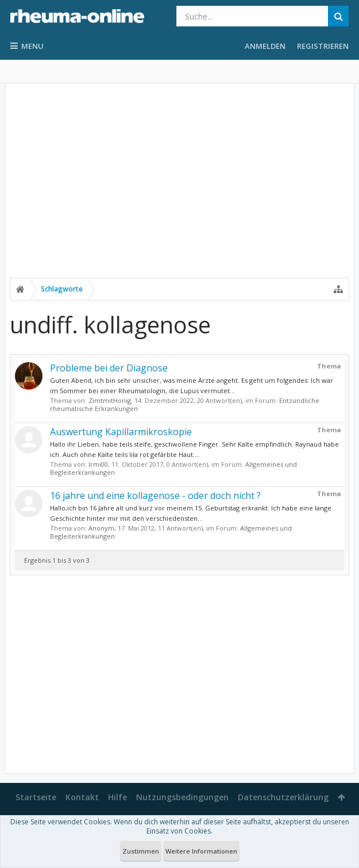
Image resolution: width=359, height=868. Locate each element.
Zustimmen (141, 851)
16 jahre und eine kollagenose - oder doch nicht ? (155, 496)
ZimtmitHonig (110, 400)
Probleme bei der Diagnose (109, 368)
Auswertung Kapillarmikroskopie (121, 432)
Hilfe (117, 797)
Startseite (36, 797)
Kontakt (82, 797)
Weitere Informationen (201, 851)
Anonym (101, 528)
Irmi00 (98, 464)
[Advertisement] (179, 188)
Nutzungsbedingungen (182, 797)
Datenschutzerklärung (283, 797)
